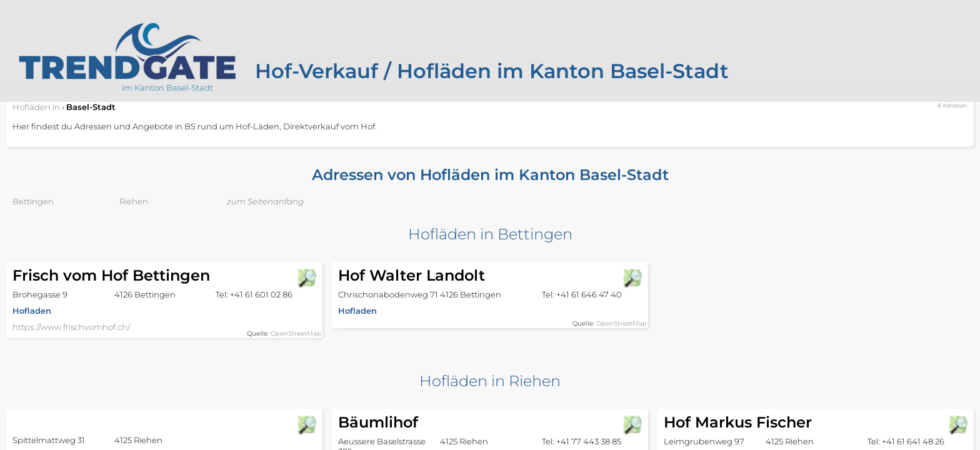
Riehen (134, 201)
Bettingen (33, 201)
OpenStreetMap (296, 333)
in (36, 107)
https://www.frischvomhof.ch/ (71, 327)
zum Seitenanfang (265, 201)
